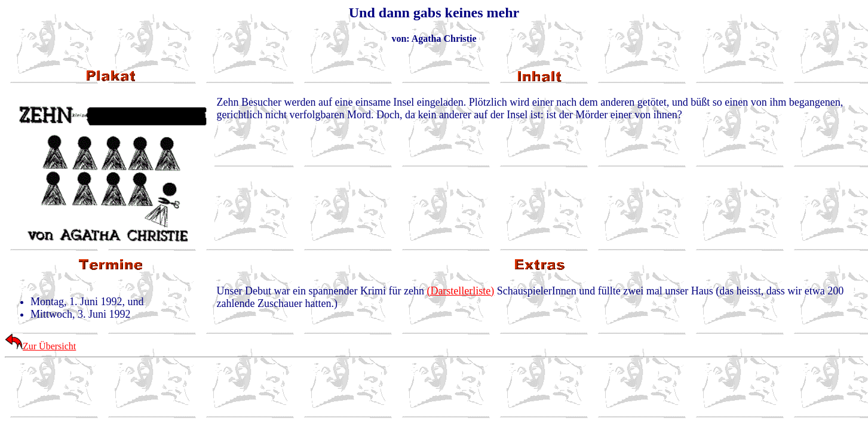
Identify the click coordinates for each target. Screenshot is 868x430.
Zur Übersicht (40, 346)
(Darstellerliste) (460, 291)
